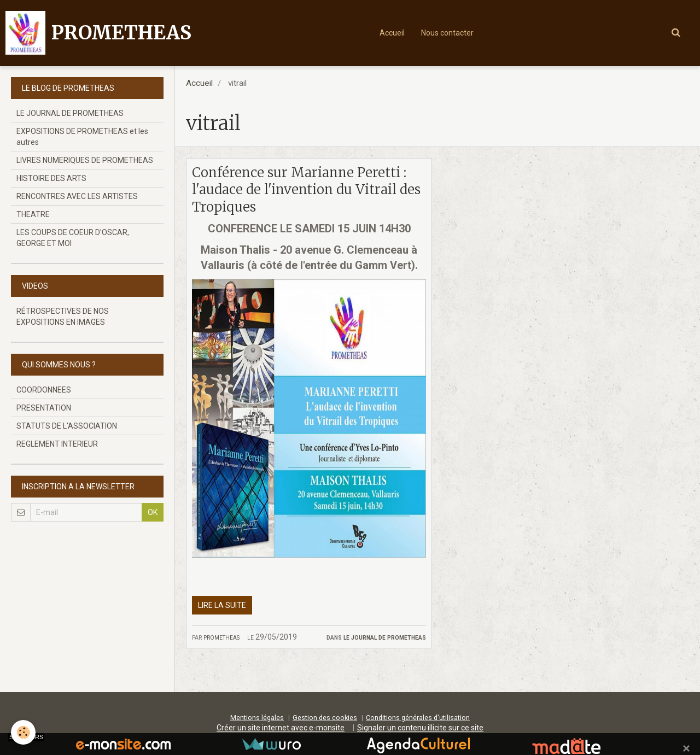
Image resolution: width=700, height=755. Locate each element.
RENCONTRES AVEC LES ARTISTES (77, 196)
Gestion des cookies (325, 718)
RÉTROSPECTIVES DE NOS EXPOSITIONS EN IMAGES (63, 317)
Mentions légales (257, 718)
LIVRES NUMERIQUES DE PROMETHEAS (85, 160)
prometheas (221, 637)
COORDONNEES (44, 390)
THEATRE (33, 214)
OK (153, 512)
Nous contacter (447, 33)
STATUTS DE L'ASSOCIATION (67, 426)
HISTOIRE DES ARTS (51, 178)
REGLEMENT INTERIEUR (57, 444)
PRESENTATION (44, 408)
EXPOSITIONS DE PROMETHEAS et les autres (82, 137)
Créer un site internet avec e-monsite (281, 728)
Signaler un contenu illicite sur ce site (420, 728)
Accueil (392, 33)
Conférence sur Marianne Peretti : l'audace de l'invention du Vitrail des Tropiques (306, 190)
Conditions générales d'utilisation (418, 718)
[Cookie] (23, 732)
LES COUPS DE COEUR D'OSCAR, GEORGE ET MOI (73, 238)
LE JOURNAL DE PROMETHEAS (385, 637)
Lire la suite (222, 605)
